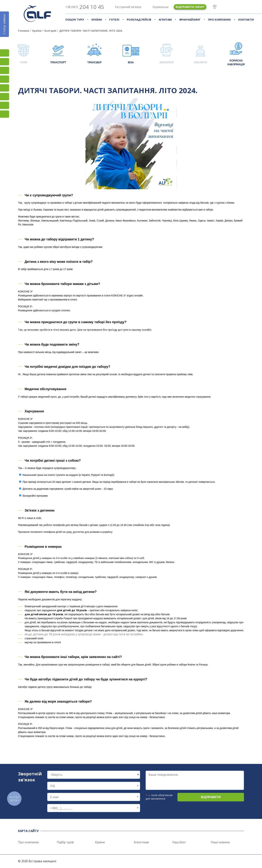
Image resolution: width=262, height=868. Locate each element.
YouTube (5, 79)
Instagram (5, 53)
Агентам (165, 19)
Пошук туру (75, 19)
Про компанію (219, 19)
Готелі (114, 19)
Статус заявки (4, 24)
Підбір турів (65, 842)
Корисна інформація (236, 54)
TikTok (5, 70)
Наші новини (220, 842)
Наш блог (179, 842)
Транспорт (58, 54)
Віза (131, 54)
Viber (5, 97)
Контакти (246, 19)
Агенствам (141, 842)
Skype (5, 105)
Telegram (5, 114)
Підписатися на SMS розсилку (5, 88)
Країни (97, 19)
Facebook (5, 62)
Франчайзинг (190, 19)
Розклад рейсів (139, 19)
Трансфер (94, 54)
